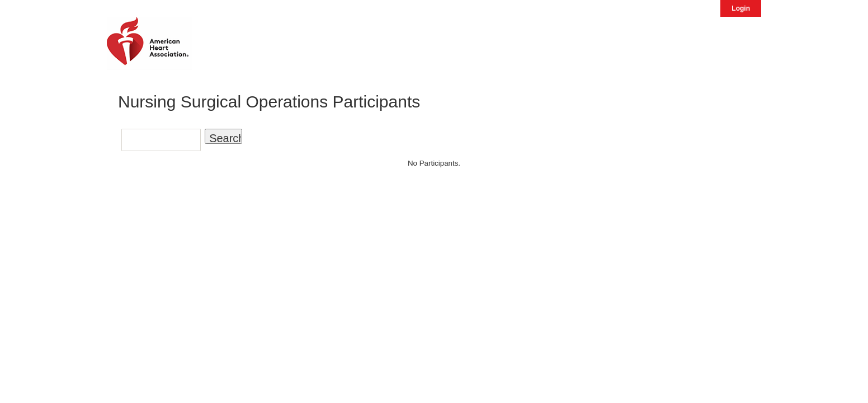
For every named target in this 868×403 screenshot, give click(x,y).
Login (741, 8)
